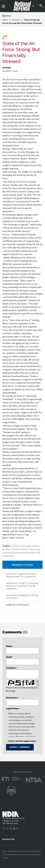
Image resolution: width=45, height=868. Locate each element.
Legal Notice (13, 708)
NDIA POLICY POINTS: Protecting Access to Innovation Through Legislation (22, 586)
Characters (12, 698)
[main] (22, 394)
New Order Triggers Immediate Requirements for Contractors (21, 575)
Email (7, 16)
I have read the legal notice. (22, 741)
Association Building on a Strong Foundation (22, 597)
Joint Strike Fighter (30, 546)
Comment (12, 668)
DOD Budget (29, 553)
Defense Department (12, 553)
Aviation (16, 546)
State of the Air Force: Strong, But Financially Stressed (22, 21)
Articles (16, 20)
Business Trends (10, 549)
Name (10, 646)
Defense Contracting (29, 549)
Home (5, 20)
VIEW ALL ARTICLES (18, 605)
